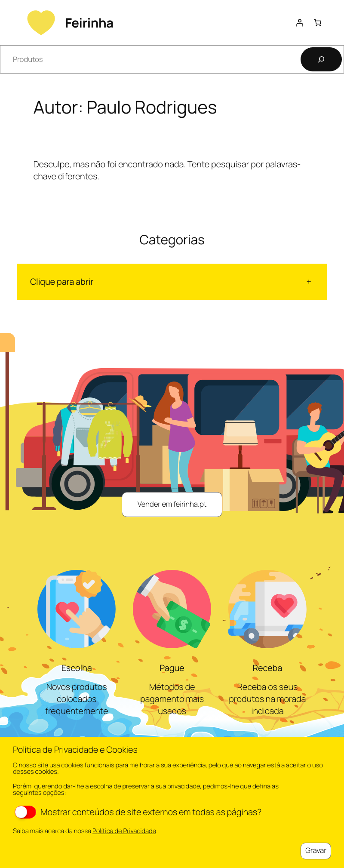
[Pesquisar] (321, 59)
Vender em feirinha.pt (172, 504)
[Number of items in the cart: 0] (318, 22)
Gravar (316, 851)
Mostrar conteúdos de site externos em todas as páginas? (138, 812)
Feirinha (89, 23)
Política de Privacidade (124, 831)
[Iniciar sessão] (299, 22)
